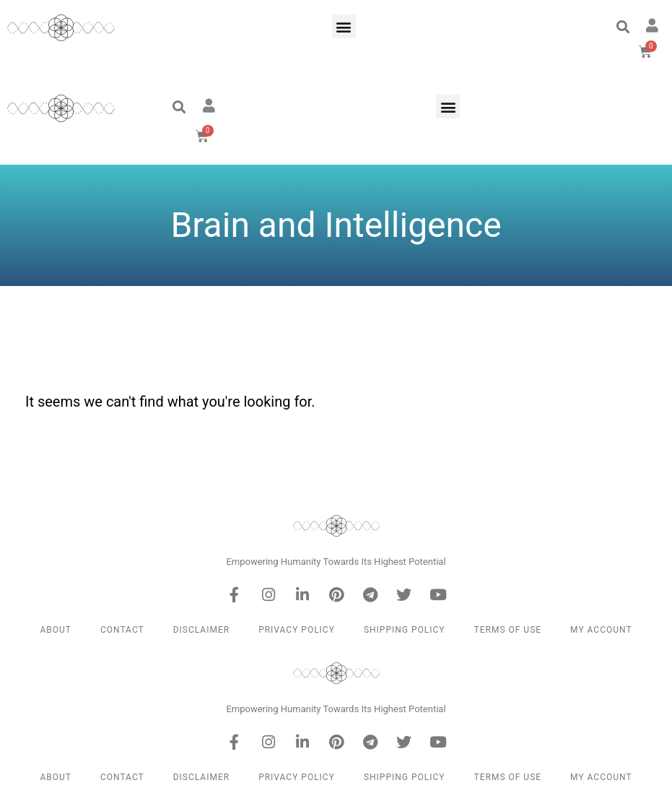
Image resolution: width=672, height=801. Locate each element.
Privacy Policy (297, 630)
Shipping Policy (405, 630)
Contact (122, 630)
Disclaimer (201, 630)
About (56, 630)
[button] (344, 26)
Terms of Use (508, 630)
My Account (601, 630)
